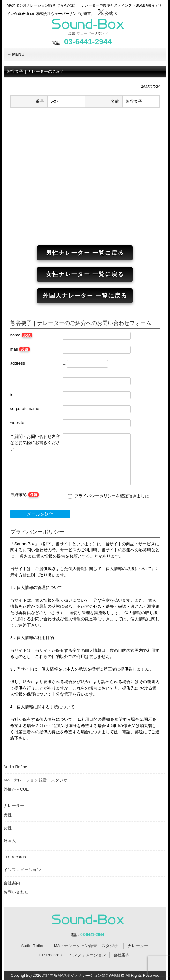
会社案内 (12, 883)
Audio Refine (15, 767)
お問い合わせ (16, 892)
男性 (8, 815)
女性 (8, 828)
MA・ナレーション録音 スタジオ (38, 780)
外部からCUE (16, 789)
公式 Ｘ (108, 14)
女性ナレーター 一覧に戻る (85, 274)
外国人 (10, 841)
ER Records (15, 857)
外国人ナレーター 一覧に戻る (85, 296)
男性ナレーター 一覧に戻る (85, 253)
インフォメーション (22, 870)
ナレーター (14, 806)
